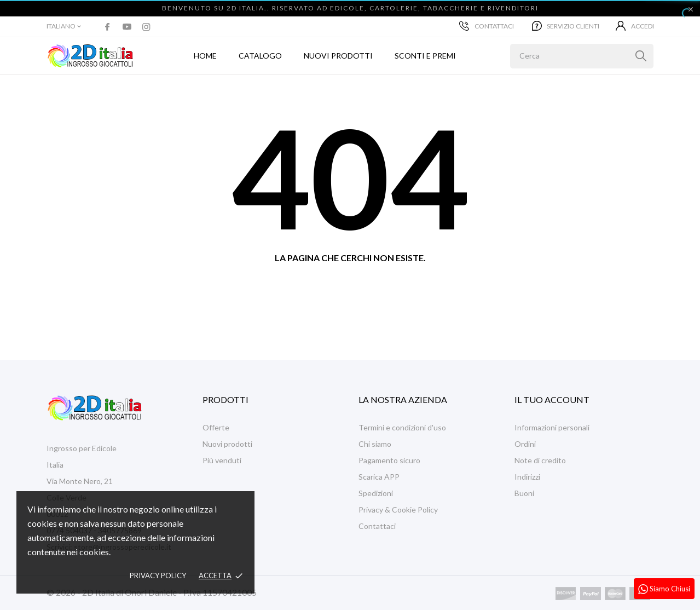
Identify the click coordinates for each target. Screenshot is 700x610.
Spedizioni (376, 493)
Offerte (216, 427)
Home (205, 56)
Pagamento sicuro (389, 460)
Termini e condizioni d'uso (402, 427)
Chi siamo (375, 444)
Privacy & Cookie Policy (398, 510)
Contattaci (487, 26)
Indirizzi (527, 477)
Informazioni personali (552, 427)
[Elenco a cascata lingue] (65, 26)
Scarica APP (379, 477)
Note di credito (540, 460)
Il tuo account (552, 399)
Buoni (524, 493)
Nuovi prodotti (338, 56)
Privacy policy (158, 576)
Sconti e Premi (425, 56)
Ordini (525, 444)
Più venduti (222, 460)
